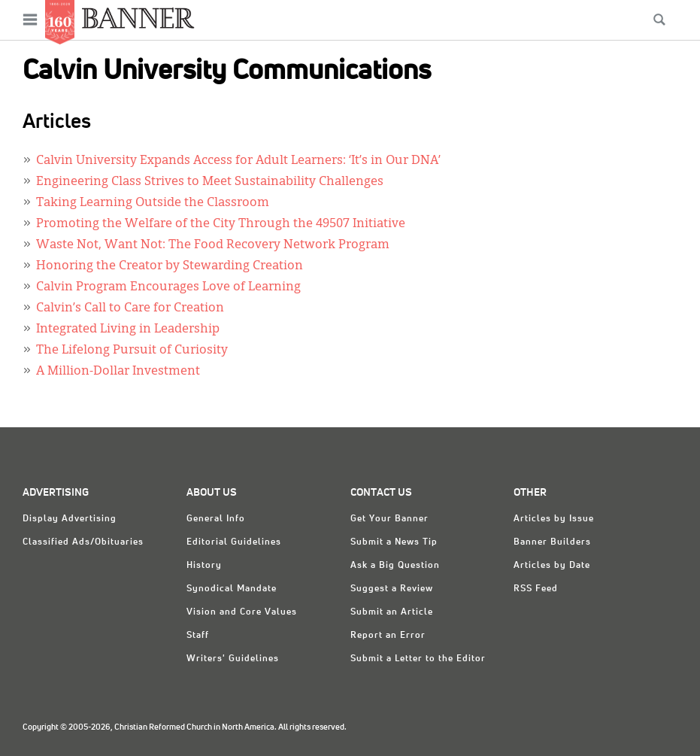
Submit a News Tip (394, 542)
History (204, 566)
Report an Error (388, 636)
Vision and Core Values (242, 612)
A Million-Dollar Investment (118, 372)
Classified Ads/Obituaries (83, 542)
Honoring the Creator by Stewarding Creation (170, 266)
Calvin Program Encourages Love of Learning (168, 287)
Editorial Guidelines (234, 542)
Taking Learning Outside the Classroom (153, 203)
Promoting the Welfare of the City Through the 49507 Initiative (221, 224)
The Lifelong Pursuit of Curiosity (132, 351)
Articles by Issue (554, 519)
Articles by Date (552, 566)
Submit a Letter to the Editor (418, 659)
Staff (198, 636)
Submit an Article (392, 612)
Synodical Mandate (232, 589)
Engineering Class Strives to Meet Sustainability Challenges (210, 182)
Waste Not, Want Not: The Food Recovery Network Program (213, 245)
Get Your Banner (389, 519)
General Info (216, 519)
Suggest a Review (392, 589)
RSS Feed (536, 589)
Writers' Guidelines (233, 659)
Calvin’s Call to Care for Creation (130, 308)
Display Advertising (70, 519)
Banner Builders (552, 542)
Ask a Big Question (395, 566)
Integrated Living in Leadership (128, 329)
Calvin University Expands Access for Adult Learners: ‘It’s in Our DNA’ (238, 161)
